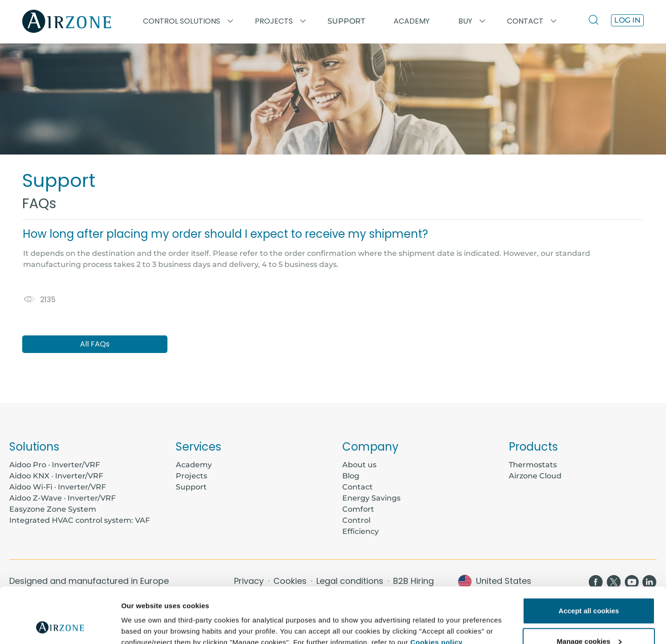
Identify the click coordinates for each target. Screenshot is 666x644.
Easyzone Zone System (53, 509)
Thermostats (533, 465)
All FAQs (95, 344)
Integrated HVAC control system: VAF (80, 520)
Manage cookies (589, 589)
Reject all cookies (589, 619)
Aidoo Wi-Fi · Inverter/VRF (58, 487)
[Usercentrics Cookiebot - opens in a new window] (60, 626)
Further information (154, 616)
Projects (191, 476)
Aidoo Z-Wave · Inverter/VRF (62, 498)
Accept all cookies (589, 559)
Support (346, 21)
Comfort (358, 509)
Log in (627, 20)
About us (359, 465)
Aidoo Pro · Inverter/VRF (55, 465)
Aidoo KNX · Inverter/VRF (56, 476)
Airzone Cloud (535, 476)
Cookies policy (436, 590)
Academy (194, 465)
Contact (358, 487)
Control (356, 520)
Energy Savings (371, 498)
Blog (351, 476)
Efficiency (361, 531)
